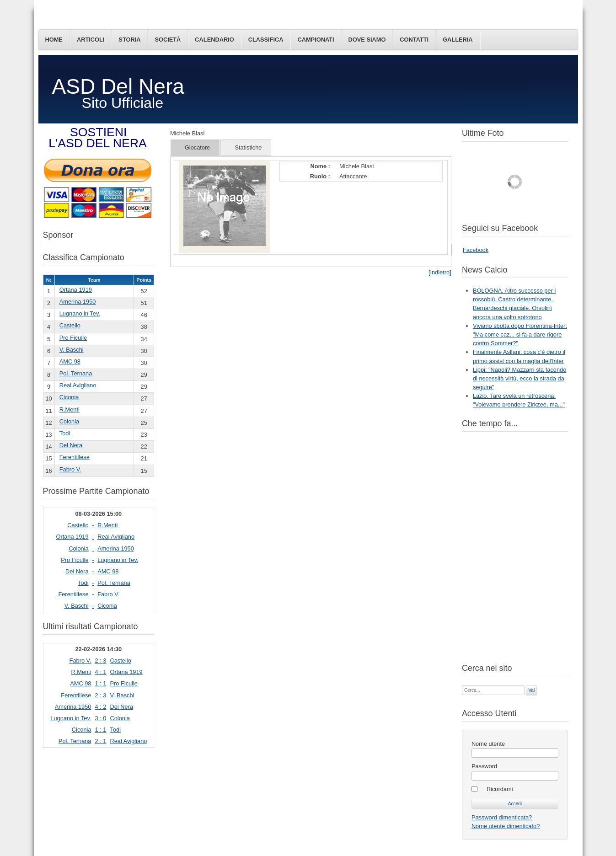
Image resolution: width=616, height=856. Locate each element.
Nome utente (488, 744)
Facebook (476, 250)
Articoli (91, 40)
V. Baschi (72, 350)
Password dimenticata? (502, 817)
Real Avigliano (78, 385)
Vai (531, 690)
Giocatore (197, 147)
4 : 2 (101, 707)
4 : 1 (101, 672)
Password (484, 766)
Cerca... (462, 685)
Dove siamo (367, 40)
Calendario (214, 40)
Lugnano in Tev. (80, 313)
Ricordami (500, 789)
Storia (129, 40)
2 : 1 (101, 741)
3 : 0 (101, 718)
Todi (65, 433)
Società (168, 40)
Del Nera (71, 445)
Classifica (266, 40)
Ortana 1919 (76, 290)
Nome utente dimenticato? (506, 826)
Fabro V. (70, 469)
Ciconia (69, 397)
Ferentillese (75, 457)
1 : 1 (101, 683)
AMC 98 (70, 361)
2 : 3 (101, 661)
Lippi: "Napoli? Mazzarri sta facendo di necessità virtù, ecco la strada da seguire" (520, 378)
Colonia (69, 421)
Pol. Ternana (76, 373)
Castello (70, 325)
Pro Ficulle (73, 338)
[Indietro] (440, 272)
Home (54, 40)
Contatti (414, 40)
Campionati (316, 40)
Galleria (458, 40)
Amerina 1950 (78, 302)
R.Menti (70, 409)
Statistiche (248, 147)
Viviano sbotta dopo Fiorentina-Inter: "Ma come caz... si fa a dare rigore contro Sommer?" (520, 334)
